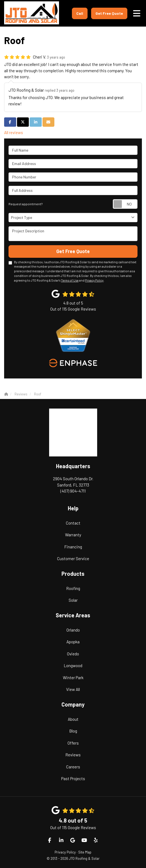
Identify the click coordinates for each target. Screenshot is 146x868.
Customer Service (73, 559)
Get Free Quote (109, 13)
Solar (73, 600)
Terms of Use (70, 280)
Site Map (85, 852)
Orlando (73, 630)
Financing (73, 547)
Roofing (73, 588)
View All (73, 689)
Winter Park (73, 678)
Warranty (73, 535)
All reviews (14, 132)
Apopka (73, 642)
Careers (73, 767)
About (73, 719)
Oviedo (73, 654)
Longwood (73, 666)
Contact (73, 523)
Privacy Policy (94, 280)
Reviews (73, 755)
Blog (73, 731)
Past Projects (73, 779)
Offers (73, 743)
